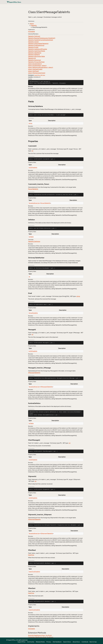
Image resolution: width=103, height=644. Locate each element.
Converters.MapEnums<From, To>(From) (41, 637)
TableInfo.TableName (35, 53)
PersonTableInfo (33, 189)
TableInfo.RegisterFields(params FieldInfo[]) (42, 38)
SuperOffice (37, 75)
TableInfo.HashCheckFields (37, 51)
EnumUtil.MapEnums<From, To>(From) (40, 635)
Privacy (49, 642)
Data (44, 75)
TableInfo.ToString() (34, 36)
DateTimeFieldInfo (34, 572)
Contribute (85, 642)
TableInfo (34, 25)
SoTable (31, 237)
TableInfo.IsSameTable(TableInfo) (38, 44)
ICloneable (32, 32)
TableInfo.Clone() (33, 42)
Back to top (93, 642)
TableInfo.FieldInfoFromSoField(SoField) (41, 40)
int (32, 151)
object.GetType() (33, 71)
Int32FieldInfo (33, 168)
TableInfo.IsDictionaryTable (36, 56)
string (30, 123)
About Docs (76, 642)
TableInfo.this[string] (35, 60)
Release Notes (40, 642)
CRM (41, 75)
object (32, 24)
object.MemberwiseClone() (37, 73)
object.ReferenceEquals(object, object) (41, 67)
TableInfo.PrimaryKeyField (36, 62)
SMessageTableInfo (34, 373)
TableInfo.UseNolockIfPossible (38, 49)
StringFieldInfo (33, 313)
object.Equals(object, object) (37, 66)
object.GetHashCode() (35, 69)
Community (31, 642)
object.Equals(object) (35, 64)
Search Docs (67, 642)
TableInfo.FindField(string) (36, 45)
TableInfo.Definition (34, 241)
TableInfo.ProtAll (33, 47)
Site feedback (57, 642)
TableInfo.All (32, 58)
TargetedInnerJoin (34, 203)
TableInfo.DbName (34, 55)
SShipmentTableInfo (34, 519)
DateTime (31, 555)
